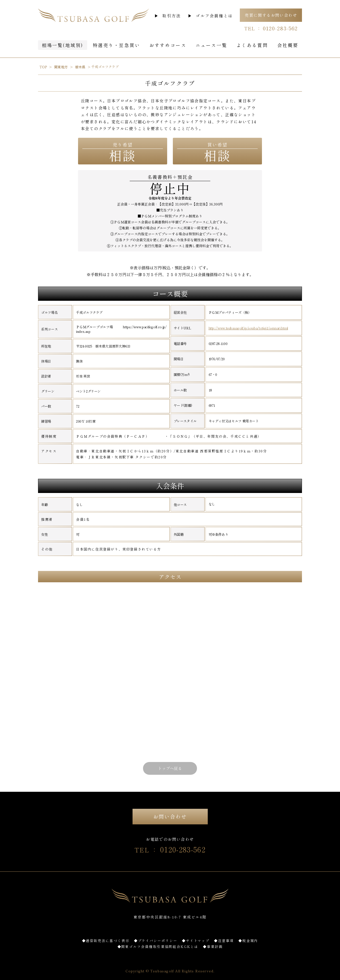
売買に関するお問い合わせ (271, 15)
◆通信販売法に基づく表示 (106, 940)
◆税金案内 (248, 940)
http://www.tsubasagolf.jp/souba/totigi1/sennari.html (248, 328)
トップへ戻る (170, 768)
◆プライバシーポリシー (156, 940)
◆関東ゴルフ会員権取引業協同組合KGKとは (158, 946)
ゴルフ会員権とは (214, 16)
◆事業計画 (213, 946)
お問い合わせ (170, 816)
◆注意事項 (224, 940)
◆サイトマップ (196, 940)
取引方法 (172, 16)
